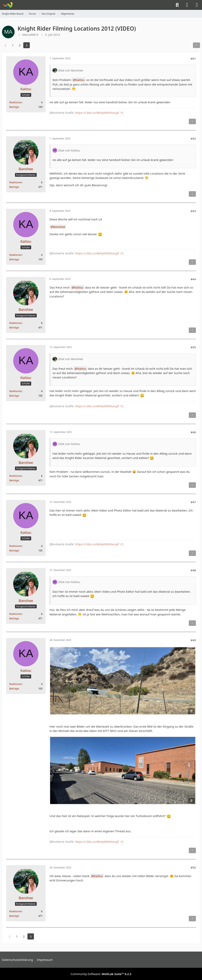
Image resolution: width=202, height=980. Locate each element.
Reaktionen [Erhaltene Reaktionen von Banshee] (16, 182)
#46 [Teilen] (193, 432)
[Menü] (197, 5)
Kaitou (80, 80)
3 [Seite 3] (27, 45)
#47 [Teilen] (193, 502)
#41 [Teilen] (193, 58)
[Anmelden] (187, 5)
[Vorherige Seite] (6, 45)
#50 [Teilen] (193, 867)
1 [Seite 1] (13, 45)
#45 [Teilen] (193, 347)
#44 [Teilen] (193, 279)
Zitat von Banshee (71, 70)
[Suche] (177, 5)
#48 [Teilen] (193, 570)
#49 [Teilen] (193, 640)
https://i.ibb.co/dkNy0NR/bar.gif (97, 113)
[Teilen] (196, 45)
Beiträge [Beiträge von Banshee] (14, 187)
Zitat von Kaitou (69, 150)
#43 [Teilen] (193, 211)
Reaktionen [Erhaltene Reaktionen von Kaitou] (16, 102)
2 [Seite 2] (20, 45)
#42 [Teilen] (193, 138)
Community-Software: (101, 974)
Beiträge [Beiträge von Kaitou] (14, 107)
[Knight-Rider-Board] (7, 5)
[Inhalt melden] (192, 121)
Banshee (59, 227)
